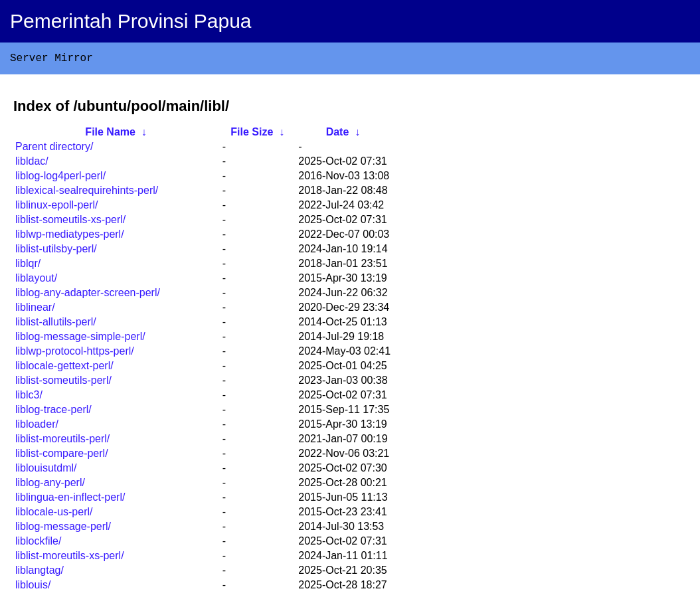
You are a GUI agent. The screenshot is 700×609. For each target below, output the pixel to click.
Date (338, 134)
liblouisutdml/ (46, 471)
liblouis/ (33, 587)
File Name (110, 134)
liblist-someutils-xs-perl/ (70, 222)
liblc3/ (29, 397)
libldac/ (32, 164)
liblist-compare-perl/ (62, 456)
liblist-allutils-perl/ (56, 324)
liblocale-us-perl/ (54, 514)
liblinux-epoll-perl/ (57, 208)
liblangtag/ (40, 573)
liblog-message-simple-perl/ (80, 339)
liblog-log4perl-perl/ (60, 178)
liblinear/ (35, 310)
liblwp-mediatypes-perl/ (70, 237)
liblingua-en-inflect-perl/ (70, 500)
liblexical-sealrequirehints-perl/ (87, 193)
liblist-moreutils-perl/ (62, 441)
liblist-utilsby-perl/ (56, 251)
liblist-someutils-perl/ (63, 383)
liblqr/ (28, 266)
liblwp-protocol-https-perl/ (75, 354)
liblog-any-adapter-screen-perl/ (88, 295)
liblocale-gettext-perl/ (64, 368)
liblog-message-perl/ (63, 529)
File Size (252, 134)
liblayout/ (36, 281)
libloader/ (37, 427)
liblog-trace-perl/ (53, 412)
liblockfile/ (38, 544)
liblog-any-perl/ (50, 485)
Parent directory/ (54, 149)
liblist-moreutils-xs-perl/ (70, 558)
